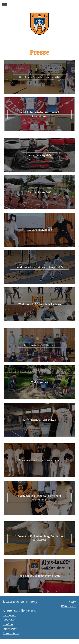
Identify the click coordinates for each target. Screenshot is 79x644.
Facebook (9, 620)
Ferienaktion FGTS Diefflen (39, 345)
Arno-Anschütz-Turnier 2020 (39, 420)
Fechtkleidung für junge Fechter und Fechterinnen (39, 498)
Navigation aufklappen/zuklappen (39, 4)
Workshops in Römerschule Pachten (40, 304)
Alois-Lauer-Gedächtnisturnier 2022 (40, 77)
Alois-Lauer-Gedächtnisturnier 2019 (40, 576)
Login (73, 602)
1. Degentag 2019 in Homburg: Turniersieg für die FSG (40, 538)
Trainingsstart (40, 382)
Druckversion (14, 602)
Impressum (10, 629)
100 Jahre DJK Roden (40, 230)
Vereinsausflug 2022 (39, 155)
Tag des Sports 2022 (40, 192)
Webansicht (69, 606)
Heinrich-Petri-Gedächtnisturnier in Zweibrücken (39, 114)
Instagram (9, 615)
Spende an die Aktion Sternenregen (40, 460)
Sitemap (32, 602)
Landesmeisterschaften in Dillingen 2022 (39, 267)
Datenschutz (11, 633)
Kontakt (8, 624)
